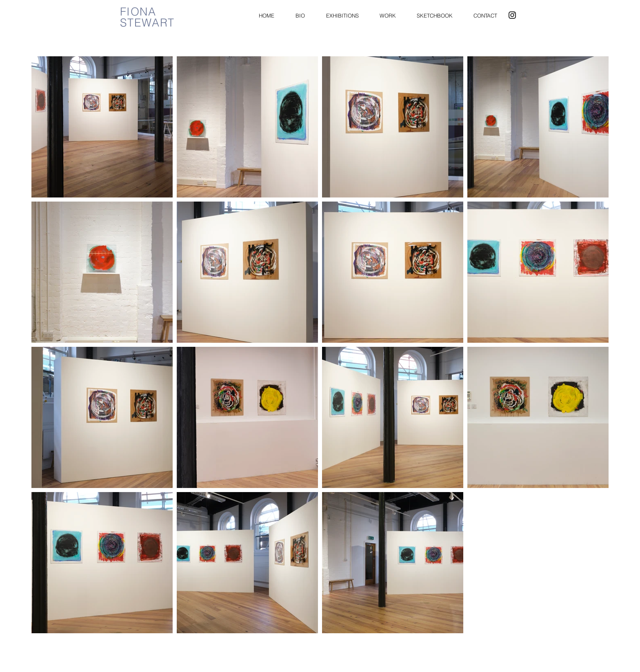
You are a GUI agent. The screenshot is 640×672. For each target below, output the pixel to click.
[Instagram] (512, 15)
